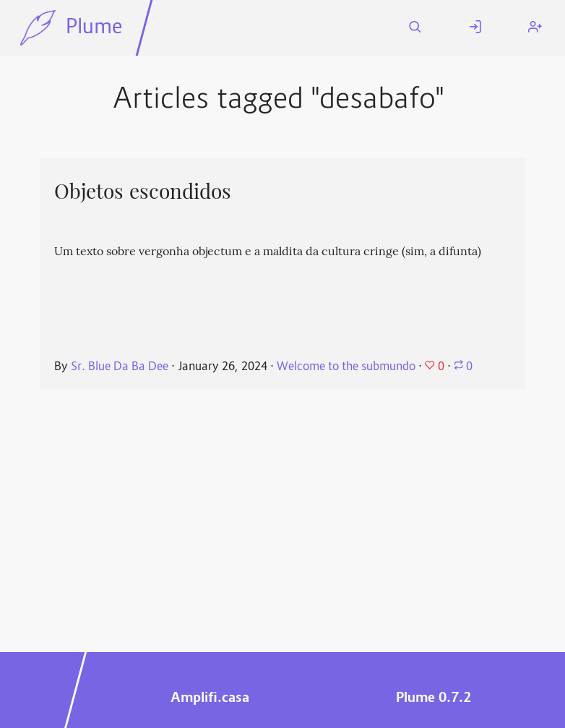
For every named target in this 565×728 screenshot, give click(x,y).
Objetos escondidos (143, 192)
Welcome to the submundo (348, 367)
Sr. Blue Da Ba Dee (120, 367)
